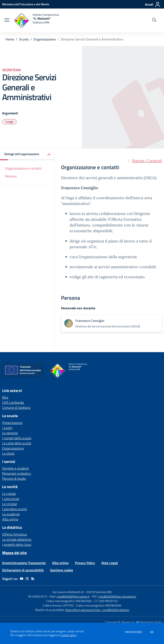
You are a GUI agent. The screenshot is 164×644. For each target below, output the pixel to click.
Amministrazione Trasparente (24, 563)
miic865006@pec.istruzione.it (117, 596)
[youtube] (22, 579)
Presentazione (12, 423)
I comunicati (11, 499)
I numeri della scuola (17, 438)
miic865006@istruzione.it (73, 596)
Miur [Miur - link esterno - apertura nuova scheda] (5, 397)
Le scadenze (11, 514)
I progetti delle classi (17, 545)
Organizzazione (45, 39)
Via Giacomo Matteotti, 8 (68, 592)
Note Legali (110, 563)
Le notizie (9, 494)
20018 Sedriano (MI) (99, 592)
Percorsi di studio (14, 478)
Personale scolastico (17, 473)
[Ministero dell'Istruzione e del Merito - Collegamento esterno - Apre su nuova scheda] (26, 4)
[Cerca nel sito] (154, 20)
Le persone (10, 433)
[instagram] (27, 579)
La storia (8, 453)
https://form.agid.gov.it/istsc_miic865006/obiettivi (97, 610)
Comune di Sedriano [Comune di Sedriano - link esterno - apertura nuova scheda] (16, 408)
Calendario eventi (15, 509)
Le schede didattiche (17, 539)
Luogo (9, 122)
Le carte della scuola (17, 443)
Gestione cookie (61, 570)
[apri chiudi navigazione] (7, 20)
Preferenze (134, 632)
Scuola (24, 39)
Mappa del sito (15, 553)
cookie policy (69, 635)
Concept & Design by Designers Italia (134, 622)
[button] (27, 154)
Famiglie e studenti (15, 468)
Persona (11, 176)
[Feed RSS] (33, 579)
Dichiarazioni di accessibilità (23, 570)
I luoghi (7, 428)
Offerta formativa (15, 534)
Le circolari (10, 504)
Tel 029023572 (38, 596)
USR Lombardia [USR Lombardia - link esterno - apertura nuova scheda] (13, 402)
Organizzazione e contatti (23, 168)
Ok (152, 632)
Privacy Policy (85, 563)
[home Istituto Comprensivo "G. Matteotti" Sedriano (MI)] (36, 20)
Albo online (10, 519)
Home (10, 39)
